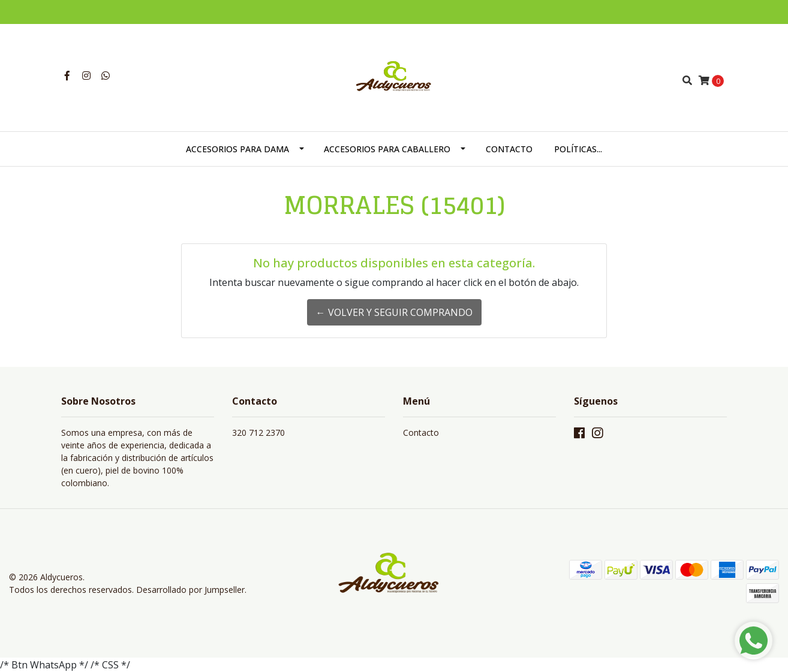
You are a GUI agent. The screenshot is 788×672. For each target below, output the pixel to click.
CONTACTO (509, 149)
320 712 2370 (258, 433)
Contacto (421, 433)
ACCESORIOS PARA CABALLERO (387, 149)
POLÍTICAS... (578, 149)
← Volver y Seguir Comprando (394, 312)
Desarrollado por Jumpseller (190, 590)
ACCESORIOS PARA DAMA (237, 149)
